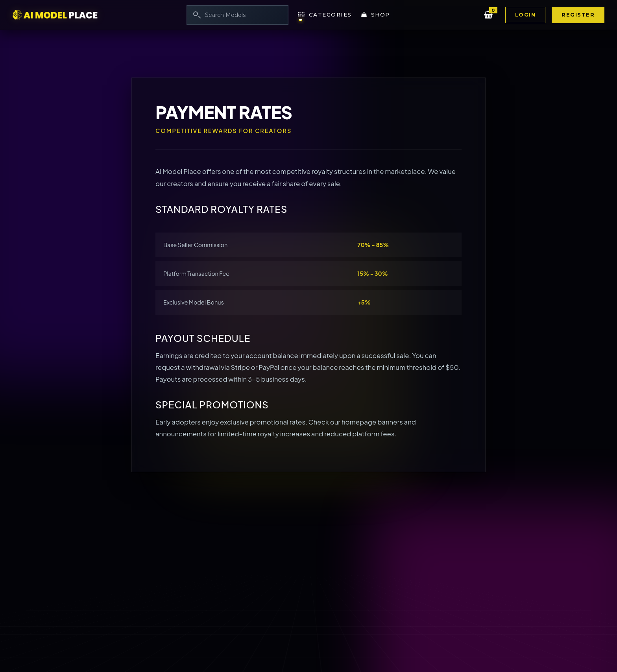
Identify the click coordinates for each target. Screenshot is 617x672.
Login (526, 15)
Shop (376, 15)
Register (578, 15)
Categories (325, 15)
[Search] (237, 15)
